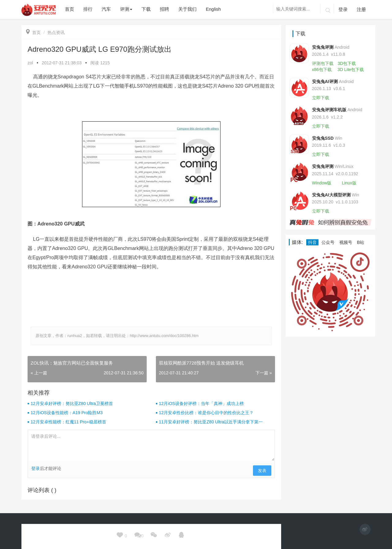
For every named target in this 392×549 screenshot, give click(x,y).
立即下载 (321, 98)
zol (30, 63)
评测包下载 (323, 63)
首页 (33, 32)
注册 (361, 9)
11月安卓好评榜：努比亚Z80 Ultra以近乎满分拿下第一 (211, 422)
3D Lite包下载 (351, 70)
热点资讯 (56, 32)
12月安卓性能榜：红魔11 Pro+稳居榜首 (68, 422)
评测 (126, 9)
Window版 (322, 183)
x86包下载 (322, 70)
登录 (343, 9)
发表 (262, 471)
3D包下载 (347, 63)
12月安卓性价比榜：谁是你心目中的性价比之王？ (206, 413)
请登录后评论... (151, 445)
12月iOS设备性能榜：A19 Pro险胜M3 (67, 413)
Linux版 (349, 183)
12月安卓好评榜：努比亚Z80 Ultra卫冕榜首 (72, 403)
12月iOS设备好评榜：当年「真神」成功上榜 (201, 403)
